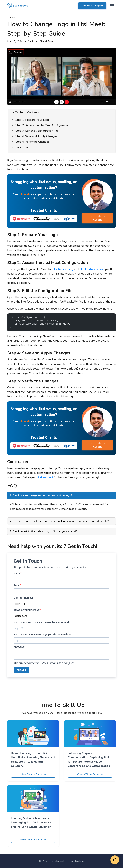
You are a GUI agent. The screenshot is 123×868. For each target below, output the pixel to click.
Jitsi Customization (92, 269)
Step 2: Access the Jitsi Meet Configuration (42, 125)
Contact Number (24, 598)
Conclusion (22, 147)
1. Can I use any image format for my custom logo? (41, 495)
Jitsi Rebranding (63, 269)
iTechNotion (76, 861)
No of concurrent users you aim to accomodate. (42, 622)
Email (17, 585)
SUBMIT (21, 670)
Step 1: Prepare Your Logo (33, 120)
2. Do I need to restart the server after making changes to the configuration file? (59, 521)
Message (19, 647)
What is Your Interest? (27, 610)
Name (17, 573)
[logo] (17, 6)
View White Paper (33, 774)
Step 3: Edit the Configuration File (37, 131)
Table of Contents (27, 112)
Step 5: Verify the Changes (32, 142)
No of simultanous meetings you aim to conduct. (43, 634)
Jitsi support (45, 477)
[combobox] (18, 604)
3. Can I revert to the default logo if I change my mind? (43, 531)
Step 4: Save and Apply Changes (36, 136)
